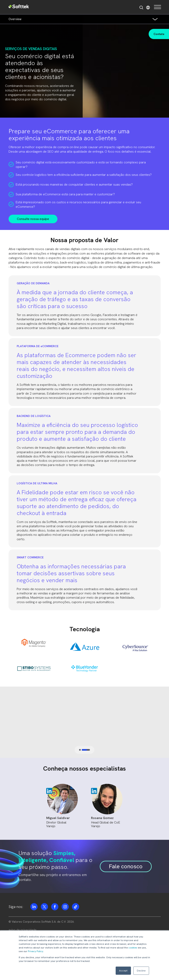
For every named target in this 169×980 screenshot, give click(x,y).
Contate (159, 34)
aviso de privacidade (22, 930)
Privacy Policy (36, 951)
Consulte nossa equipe (33, 219)
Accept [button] (123, 971)
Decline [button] (141, 971)
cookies (133, 948)
